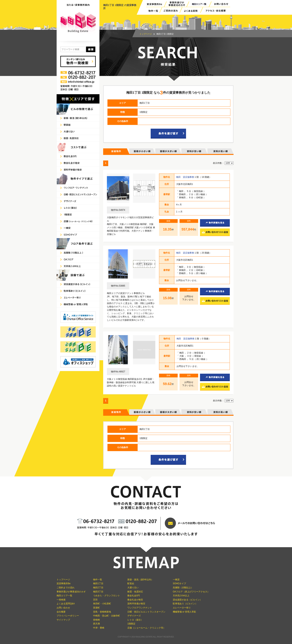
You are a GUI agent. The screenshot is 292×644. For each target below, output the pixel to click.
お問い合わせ (63, 608)
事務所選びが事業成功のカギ (71, 592)
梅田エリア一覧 (64, 596)
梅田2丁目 (98, 588)
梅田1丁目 (98, 583)
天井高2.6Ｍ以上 (181, 596)
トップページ (146, 34)
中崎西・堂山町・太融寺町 (107, 616)
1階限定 (131, 624)
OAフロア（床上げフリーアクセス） (191, 592)
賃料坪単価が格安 (136, 604)
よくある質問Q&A (66, 604)
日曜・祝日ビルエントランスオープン (146, 612)
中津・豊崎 (99, 628)
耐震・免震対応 (135, 592)
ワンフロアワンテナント (140, 608)
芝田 (95, 600)
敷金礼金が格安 (135, 600)
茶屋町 (96, 608)
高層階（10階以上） (183, 588)
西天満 (96, 624)
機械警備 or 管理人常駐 (184, 612)
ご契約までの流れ (66, 588)
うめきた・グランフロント (107, 596)
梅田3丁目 (98, 592)
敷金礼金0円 (134, 596)
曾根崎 (96, 620)
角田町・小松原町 (102, 604)
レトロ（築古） (135, 620)
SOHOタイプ (179, 583)
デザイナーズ (134, 616)
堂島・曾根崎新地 (102, 612)
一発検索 (61, 600)
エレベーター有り (182, 608)
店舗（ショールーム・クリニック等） (146, 628)
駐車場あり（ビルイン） (185, 604)
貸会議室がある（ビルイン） (187, 600)
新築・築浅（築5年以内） (140, 580)
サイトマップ (63, 620)
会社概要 (61, 612)
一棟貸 (176, 580)
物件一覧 (98, 580)
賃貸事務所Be (64, 583)
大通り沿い (133, 588)
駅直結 (131, 583)
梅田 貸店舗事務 (185, 177)
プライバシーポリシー (68, 616)
